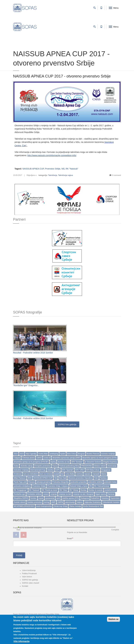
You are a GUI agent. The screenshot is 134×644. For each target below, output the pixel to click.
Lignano (87, 474)
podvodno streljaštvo (22, 486)
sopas (41, 498)
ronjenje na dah (65, 494)
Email (70, 538)
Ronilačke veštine (34, 494)
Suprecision (115, 498)
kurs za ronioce (46, 474)
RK (91, 486)
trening (47, 502)
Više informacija (21, 641)
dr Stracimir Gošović (93, 462)
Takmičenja (53, 175)
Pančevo (103, 478)
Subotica (105, 498)
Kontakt (25, 586)
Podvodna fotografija (60, 482)
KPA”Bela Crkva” (93, 470)
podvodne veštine (95, 482)
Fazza (55, 466)
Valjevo (80, 502)
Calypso (17, 458)
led (62, 474)
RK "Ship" (63, 490)
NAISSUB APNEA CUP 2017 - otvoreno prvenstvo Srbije (62, 76)
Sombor (33, 498)
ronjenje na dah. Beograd (83, 494)
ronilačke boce (110, 490)
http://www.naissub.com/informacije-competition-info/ (52, 155)
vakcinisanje (70, 502)
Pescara (31, 482)
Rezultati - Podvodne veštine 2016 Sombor (33, 353)
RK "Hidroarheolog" (102, 486)
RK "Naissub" (72, 169)
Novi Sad (63, 478)
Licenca (79, 474)
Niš (63, 169)
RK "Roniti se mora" (50, 490)
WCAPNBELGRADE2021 (24, 506)
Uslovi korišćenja (29, 570)
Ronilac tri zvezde (96, 490)
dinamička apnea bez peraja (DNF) (66, 458)
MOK (30, 478)
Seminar (111, 494)
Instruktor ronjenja (21, 470)
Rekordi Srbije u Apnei (79, 486)
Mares (104, 474)
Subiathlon (95, 498)
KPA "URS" (80, 470)
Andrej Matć (43, 454)
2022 (16, 454)
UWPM (60, 502)
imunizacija (112, 466)
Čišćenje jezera (28, 458)
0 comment (117, 175)
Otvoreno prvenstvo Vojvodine (80, 478)
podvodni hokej (110, 482)
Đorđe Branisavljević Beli (93, 506)
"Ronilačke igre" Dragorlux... (26, 385)
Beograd (81, 454)
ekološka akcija (26, 466)
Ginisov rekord (100, 466)
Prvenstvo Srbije (53, 169)
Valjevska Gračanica (93, 502)
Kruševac (18, 474)
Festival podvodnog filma (69, 466)
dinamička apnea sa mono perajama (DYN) (100, 458)
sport (58, 498)
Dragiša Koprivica (110, 462)
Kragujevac (106, 470)
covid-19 (47, 458)
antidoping (54, 454)
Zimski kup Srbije (60, 506)
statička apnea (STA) (71, 498)
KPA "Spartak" (68, 470)
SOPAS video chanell (31, 583)
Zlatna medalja (75, 506)
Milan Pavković (20, 478)
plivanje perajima (43, 482)
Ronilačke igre (19, 494)
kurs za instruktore (31, 474)
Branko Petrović (93, 454)
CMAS (39, 458)
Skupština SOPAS (21, 498)
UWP (53, 502)
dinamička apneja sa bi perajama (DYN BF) (31, 462)
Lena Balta (70, 474)
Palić (96, 478)
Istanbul (51, 470)
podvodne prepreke (78, 482)
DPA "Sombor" (77, 462)
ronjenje (54, 494)
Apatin (63, 454)
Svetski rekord (19, 502)
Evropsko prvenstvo (42, 466)
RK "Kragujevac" (20, 490)
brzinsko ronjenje (108, 454)
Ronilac (83, 490)
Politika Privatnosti (29, 574)
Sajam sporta (101, 494)
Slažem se (113, 619)
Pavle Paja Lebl (20, 482)
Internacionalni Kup (38, 470)
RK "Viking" (74, 490)
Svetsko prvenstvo (34, 502)
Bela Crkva (72, 454)
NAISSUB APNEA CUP (33, 169)
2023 (22, 454)
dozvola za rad (64, 462)
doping (53, 462)
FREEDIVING (87, 466)
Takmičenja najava (65, 175)
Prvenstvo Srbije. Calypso (57, 486)
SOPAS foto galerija (67, 424)
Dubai (16, 466)
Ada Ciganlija (31, 454)
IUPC (58, 470)
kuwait (57, 474)
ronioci (46, 494)
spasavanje (50, 498)
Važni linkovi (27, 577)
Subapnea (85, 498)
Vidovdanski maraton (111, 502)
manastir (96, 474)
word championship (44, 506)
